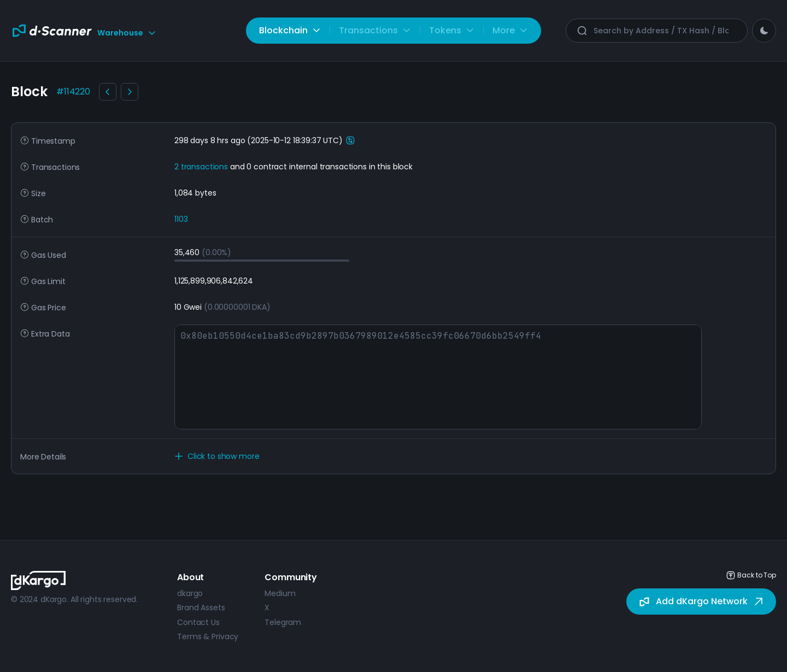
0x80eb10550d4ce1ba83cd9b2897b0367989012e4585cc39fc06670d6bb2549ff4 (438, 377)
